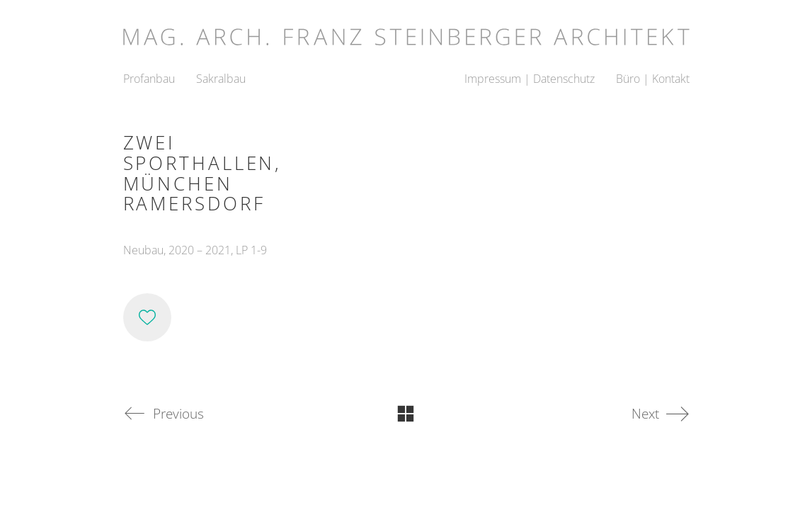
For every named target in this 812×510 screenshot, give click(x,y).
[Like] (147, 317)
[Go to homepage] (406, 32)
